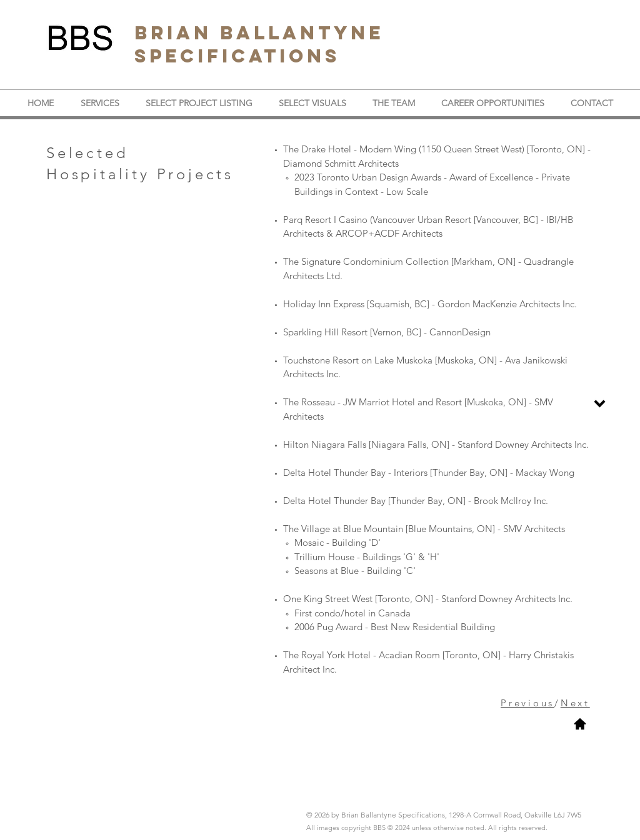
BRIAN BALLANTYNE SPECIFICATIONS (259, 44)
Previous (527, 703)
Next (575, 703)
